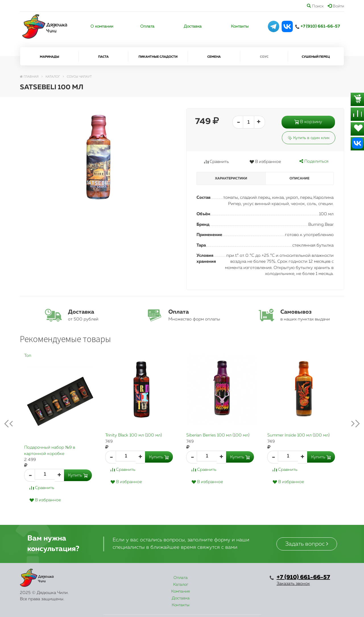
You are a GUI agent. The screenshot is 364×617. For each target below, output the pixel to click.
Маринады (49, 57)
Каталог (146, 578)
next (351, 424)
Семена (214, 57)
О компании (102, 26)
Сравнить (217, 162)
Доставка (193, 26)
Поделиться (314, 161)
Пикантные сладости (158, 57)
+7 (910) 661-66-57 (320, 26)
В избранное (265, 162)
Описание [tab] (299, 179)
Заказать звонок (293, 584)
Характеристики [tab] (231, 179)
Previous (13, 424)
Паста (103, 57)
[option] (60, 434)
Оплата (147, 26)
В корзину (308, 122)
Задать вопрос (307, 544)
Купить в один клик (309, 138)
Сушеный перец (316, 57)
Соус (264, 57)
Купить (78, 475)
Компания (177, 578)
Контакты (240, 26)
